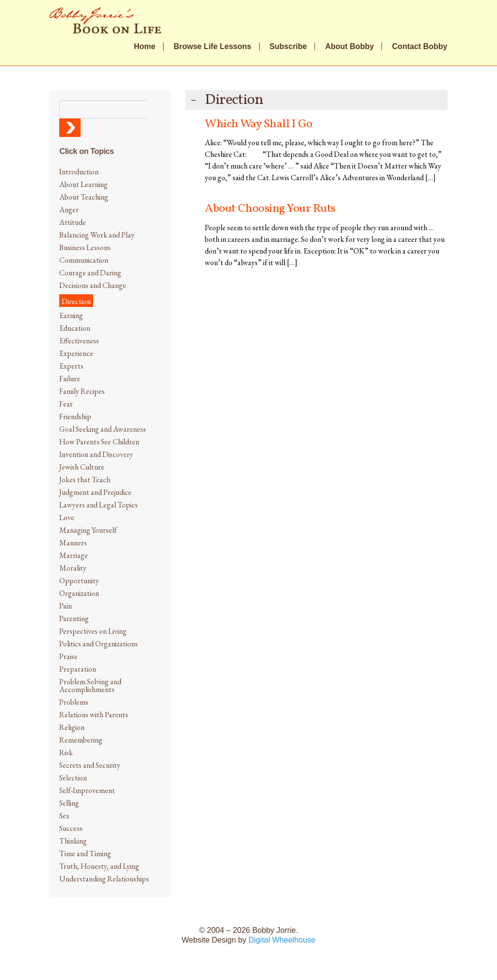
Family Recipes (82, 391)
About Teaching (84, 197)
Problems (74, 702)
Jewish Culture (82, 467)
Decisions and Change (93, 285)
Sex (64, 816)
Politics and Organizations (99, 644)
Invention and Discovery (96, 454)
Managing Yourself (88, 530)
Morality (73, 568)
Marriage (74, 555)
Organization (79, 593)
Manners (73, 543)
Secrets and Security (90, 765)
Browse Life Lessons (213, 47)
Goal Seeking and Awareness (103, 429)
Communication (84, 260)
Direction (76, 301)
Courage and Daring (90, 273)
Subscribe (288, 47)
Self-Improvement (87, 790)
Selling (69, 803)
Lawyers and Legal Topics (99, 505)
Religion (72, 727)
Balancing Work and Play (97, 235)
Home (145, 47)
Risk (66, 752)
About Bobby (349, 47)
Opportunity (79, 581)
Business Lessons (85, 247)
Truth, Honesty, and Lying (99, 866)
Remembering (81, 740)
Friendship (75, 416)
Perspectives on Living (93, 631)
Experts (71, 366)
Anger (69, 210)
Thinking (73, 841)
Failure (70, 379)
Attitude (73, 222)
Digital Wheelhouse (282, 940)
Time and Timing (85, 853)
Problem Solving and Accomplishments (90, 685)
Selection (73, 778)
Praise (68, 656)
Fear (66, 404)
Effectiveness (79, 341)
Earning (71, 315)
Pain (66, 606)
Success (71, 828)
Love (67, 517)
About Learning (83, 184)
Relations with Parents (94, 715)
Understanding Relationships (104, 879)
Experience (76, 353)
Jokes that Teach (85, 480)
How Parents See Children (99, 442)
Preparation (78, 669)
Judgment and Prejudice (95, 492)
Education (75, 328)
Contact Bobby (420, 47)
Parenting (74, 618)
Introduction (79, 172)
